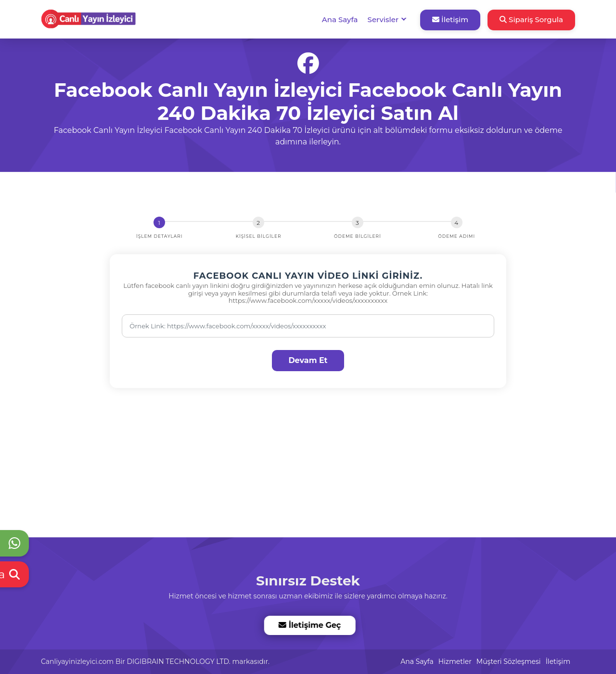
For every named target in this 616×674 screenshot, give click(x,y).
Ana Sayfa (340, 19)
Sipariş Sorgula (531, 19)
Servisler (383, 19)
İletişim (450, 19)
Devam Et (308, 360)
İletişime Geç (309, 625)
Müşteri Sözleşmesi (509, 661)
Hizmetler (455, 661)
